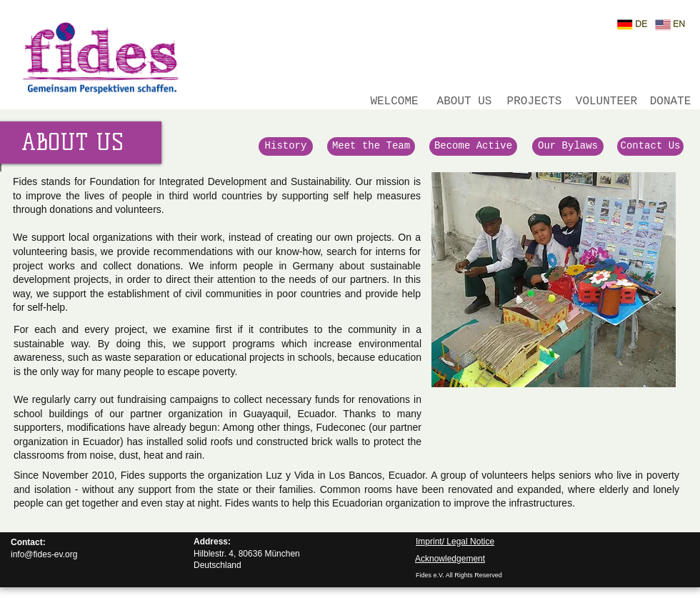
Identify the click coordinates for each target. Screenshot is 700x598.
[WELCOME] (394, 101)
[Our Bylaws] (568, 146)
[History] (286, 146)
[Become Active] (473, 146)
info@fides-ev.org (44, 554)
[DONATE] (670, 101)
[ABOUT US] (464, 101)
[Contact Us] (650, 146)
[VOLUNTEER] (606, 101)
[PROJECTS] (534, 101)
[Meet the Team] (371, 146)
